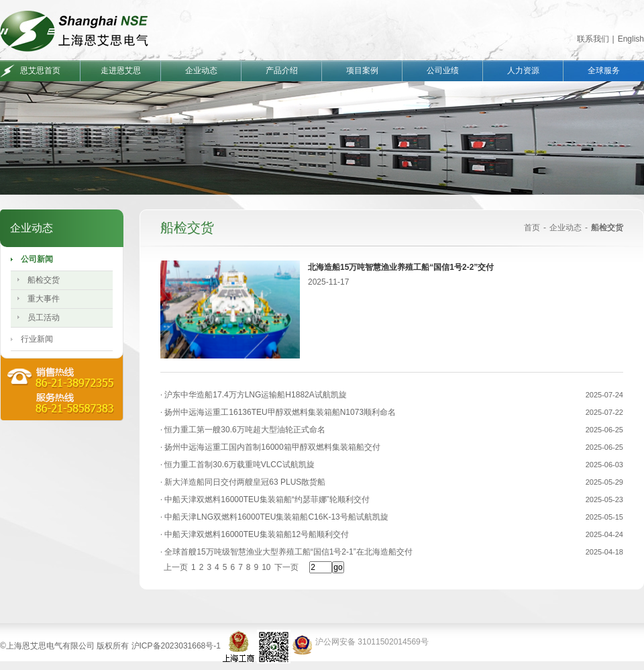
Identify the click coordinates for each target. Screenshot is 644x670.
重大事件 (44, 299)
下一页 (286, 567)
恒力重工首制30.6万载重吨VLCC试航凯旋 (238, 465)
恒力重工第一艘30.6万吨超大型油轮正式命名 (244, 430)
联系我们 (593, 39)
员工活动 (44, 318)
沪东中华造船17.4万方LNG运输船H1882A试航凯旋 (255, 395)
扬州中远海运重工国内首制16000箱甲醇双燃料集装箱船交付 (271, 447)
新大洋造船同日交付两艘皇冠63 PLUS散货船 (244, 482)
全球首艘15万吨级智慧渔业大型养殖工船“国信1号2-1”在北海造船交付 (287, 552)
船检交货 (44, 280)
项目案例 (362, 70)
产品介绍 (282, 70)
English (631, 39)
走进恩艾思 (121, 70)
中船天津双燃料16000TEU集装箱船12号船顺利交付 (256, 534)
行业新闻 (37, 339)
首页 (532, 228)
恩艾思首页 (40, 70)
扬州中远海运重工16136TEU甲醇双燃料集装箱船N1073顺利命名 (279, 412)
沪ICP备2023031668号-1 (176, 646)
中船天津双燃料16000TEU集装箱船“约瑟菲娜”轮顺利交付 (266, 499)
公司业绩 (443, 70)
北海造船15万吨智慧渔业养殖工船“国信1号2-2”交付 (401, 267)
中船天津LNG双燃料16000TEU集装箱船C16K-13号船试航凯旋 (275, 517)
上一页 (176, 567)
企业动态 (201, 70)
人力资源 (523, 70)
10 (266, 567)
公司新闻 (37, 259)
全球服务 (604, 70)
